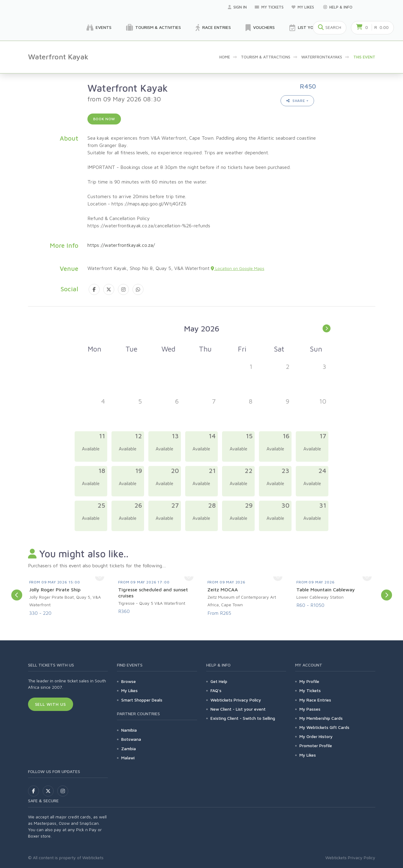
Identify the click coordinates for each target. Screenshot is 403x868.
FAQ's (216, 690)
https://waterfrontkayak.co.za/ (121, 245)
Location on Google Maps (238, 268)
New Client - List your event (238, 709)
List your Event (311, 28)
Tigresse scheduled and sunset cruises (153, 593)
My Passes (310, 709)
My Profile (309, 681)
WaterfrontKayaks (322, 57)
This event (364, 57)
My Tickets (269, 7)
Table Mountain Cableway (326, 590)
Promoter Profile (316, 745)
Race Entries (213, 28)
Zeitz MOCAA (223, 590)
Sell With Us (51, 704)
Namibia (129, 730)
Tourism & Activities (154, 28)
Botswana (131, 739)
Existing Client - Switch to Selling (243, 718)
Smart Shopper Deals (142, 700)
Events (99, 28)
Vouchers (260, 28)
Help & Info (338, 7)
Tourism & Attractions (266, 57)
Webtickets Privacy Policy (236, 700)
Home (225, 57)
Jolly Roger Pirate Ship (55, 590)
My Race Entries (315, 700)
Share (296, 101)
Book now (104, 119)
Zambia (129, 749)
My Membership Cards (321, 718)
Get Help (219, 681)
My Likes (303, 7)
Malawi (128, 758)
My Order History (316, 736)
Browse (129, 681)
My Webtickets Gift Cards (324, 727)
